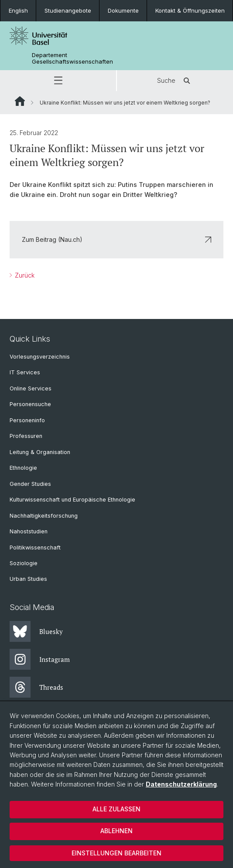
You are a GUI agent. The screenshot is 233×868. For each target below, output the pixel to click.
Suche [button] (175, 81)
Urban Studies (28, 579)
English (18, 10)
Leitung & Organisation (40, 452)
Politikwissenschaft (35, 548)
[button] (58, 81)
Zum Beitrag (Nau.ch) (116, 239)
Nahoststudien (29, 531)
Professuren (26, 436)
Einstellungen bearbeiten (116, 853)
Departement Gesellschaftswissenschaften (72, 58)
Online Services (31, 388)
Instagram (40, 659)
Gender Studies (30, 484)
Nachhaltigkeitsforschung (44, 516)
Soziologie (24, 563)
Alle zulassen (116, 809)
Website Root (20, 101)
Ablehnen (116, 831)
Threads (36, 687)
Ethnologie (23, 468)
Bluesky (36, 631)
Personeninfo (27, 420)
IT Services (25, 372)
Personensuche (30, 404)
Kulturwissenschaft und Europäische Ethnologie (72, 500)
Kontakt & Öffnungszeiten (190, 10)
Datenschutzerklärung (181, 784)
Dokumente (123, 10)
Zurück (24, 275)
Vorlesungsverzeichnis (40, 357)
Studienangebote (68, 10)
